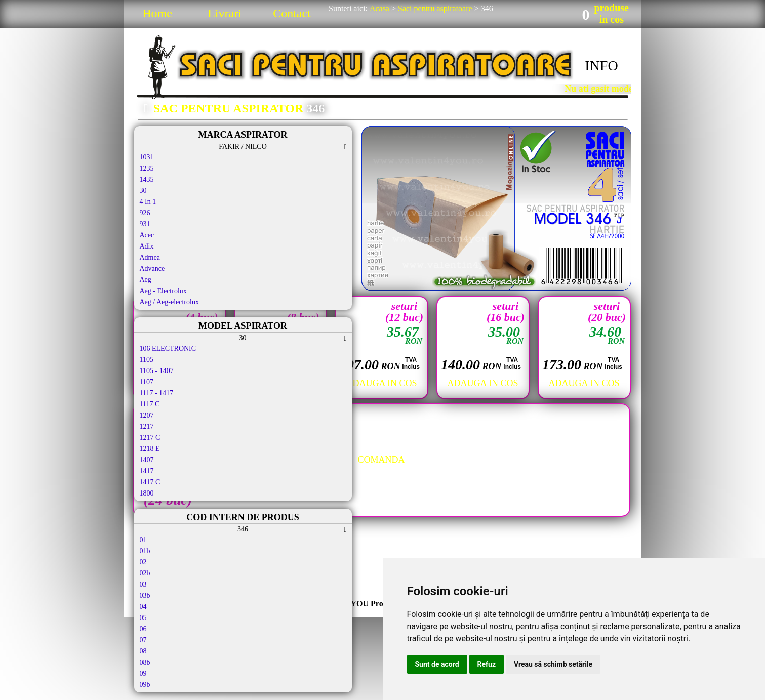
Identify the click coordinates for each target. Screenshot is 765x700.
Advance (152, 269)
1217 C (150, 438)
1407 (147, 460)
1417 (147, 471)
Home (157, 13)
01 (143, 540)
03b (145, 595)
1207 (147, 415)
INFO (601, 66)
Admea (150, 257)
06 (143, 629)
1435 (147, 179)
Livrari (225, 13)
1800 (147, 493)
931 (145, 224)
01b (145, 551)
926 (145, 213)
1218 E (150, 449)
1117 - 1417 (157, 393)
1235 (147, 168)
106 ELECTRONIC (168, 348)
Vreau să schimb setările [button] (553, 664)
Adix (147, 246)
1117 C (150, 404)
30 (143, 191)
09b (145, 685)
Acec (147, 235)
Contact (292, 13)
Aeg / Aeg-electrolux (169, 302)
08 (143, 651)
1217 (147, 426)
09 (143, 673)
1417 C (150, 482)
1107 (147, 382)
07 (143, 640)
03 (143, 584)
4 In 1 (148, 202)
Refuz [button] (487, 664)
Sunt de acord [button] (437, 664)
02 (143, 562)
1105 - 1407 (157, 371)
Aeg (146, 280)
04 (143, 607)
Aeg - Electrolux (163, 291)
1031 (147, 157)
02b (145, 573)
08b (145, 662)
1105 (147, 360)
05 (143, 618)
